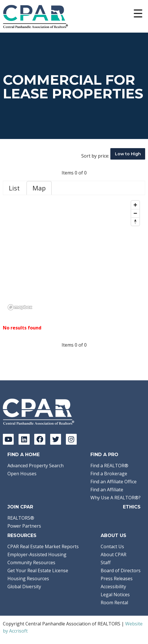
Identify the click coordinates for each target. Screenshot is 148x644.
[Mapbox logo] (20, 307)
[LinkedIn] (24, 439)
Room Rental (114, 603)
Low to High (128, 154)
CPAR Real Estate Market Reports (43, 546)
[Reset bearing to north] (135, 221)
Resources (22, 535)
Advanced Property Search (36, 466)
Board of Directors (121, 571)
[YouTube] (8, 439)
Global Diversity (24, 587)
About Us (113, 535)
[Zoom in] (135, 205)
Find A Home (24, 455)
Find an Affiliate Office (113, 482)
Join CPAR (20, 507)
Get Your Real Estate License (38, 571)
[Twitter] (56, 439)
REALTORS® (21, 518)
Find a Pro (104, 455)
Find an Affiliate (107, 490)
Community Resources (31, 562)
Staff (106, 562)
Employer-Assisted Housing (37, 554)
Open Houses (22, 474)
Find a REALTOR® (109, 466)
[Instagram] (71, 439)
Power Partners (24, 526)
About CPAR (113, 554)
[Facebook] (40, 439)
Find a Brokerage (109, 474)
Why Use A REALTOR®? (115, 498)
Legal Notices (115, 595)
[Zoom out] (135, 213)
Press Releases (117, 579)
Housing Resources (28, 579)
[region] (74, 255)
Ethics (132, 507)
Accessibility (113, 587)
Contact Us (112, 546)
